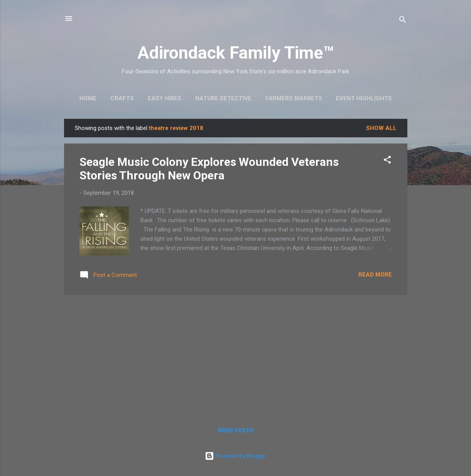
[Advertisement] (236, 355)
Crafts (122, 98)
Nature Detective (223, 98)
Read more (375, 275)
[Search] (403, 21)
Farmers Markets (294, 98)
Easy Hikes (165, 98)
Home (88, 98)
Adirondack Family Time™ (236, 53)
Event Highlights (364, 98)
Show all (381, 128)
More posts (236, 430)
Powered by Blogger (236, 456)
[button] (387, 161)
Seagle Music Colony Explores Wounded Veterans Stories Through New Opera (209, 169)
